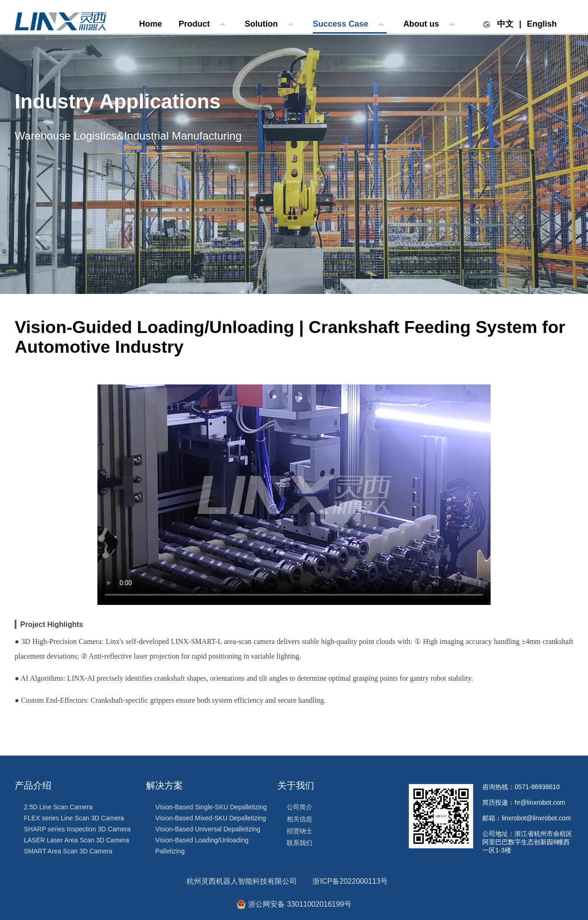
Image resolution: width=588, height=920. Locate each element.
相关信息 (300, 819)
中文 (505, 24)
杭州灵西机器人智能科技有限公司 (242, 881)
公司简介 (300, 807)
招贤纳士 (300, 831)
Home (151, 24)
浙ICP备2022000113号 (350, 881)
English (542, 24)
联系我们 (300, 843)
